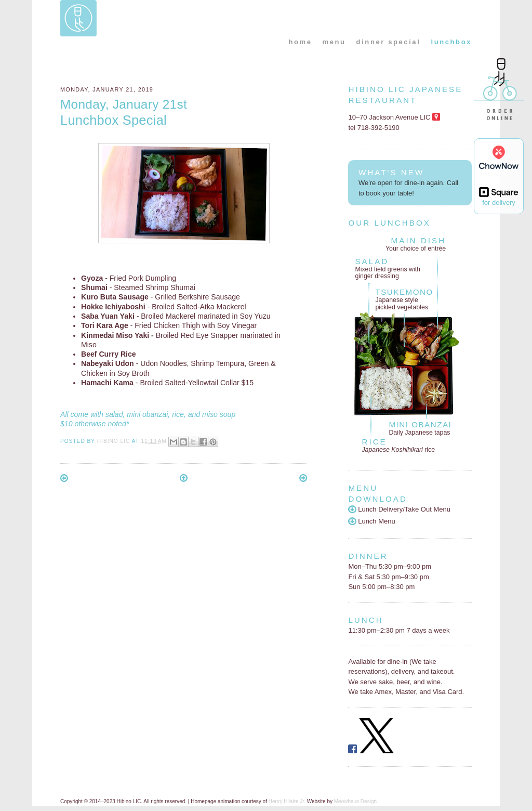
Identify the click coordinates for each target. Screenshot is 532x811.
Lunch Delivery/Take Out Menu (399, 509)
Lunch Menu (371, 521)
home (300, 42)
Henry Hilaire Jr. (287, 801)
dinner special (389, 42)
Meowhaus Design (355, 801)
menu (334, 42)
